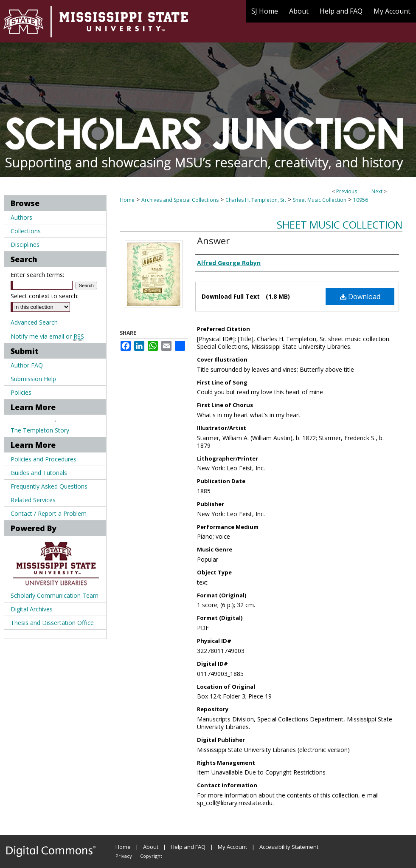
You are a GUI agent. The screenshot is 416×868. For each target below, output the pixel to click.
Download (360, 297)
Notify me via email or (47, 336)
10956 (361, 200)
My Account (232, 847)
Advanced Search (34, 322)
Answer (213, 240)
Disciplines (25, 245)
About (151, 847)
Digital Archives (32, 609)
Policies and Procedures (44, 459)
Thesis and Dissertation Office (52, 623)
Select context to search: (45, 296)
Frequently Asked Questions (49, 486)
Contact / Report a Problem (49, 513)
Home (127, 200)
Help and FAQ (188, 847)
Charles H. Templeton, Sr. (256, 200)
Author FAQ (27, 365)
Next (377, 191)
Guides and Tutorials (39, 473)
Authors (21, 217)
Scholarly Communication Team (55, 595)
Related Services (33, 500)
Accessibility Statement (289, 847)
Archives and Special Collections (180, 200)
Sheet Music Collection (320, 200)
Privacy (124, 856)
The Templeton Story (40, 430)
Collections (26, 231)
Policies (21, 392)
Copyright (151, 856)
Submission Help (33, 379)
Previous (347, 191)
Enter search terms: (37, 275)
